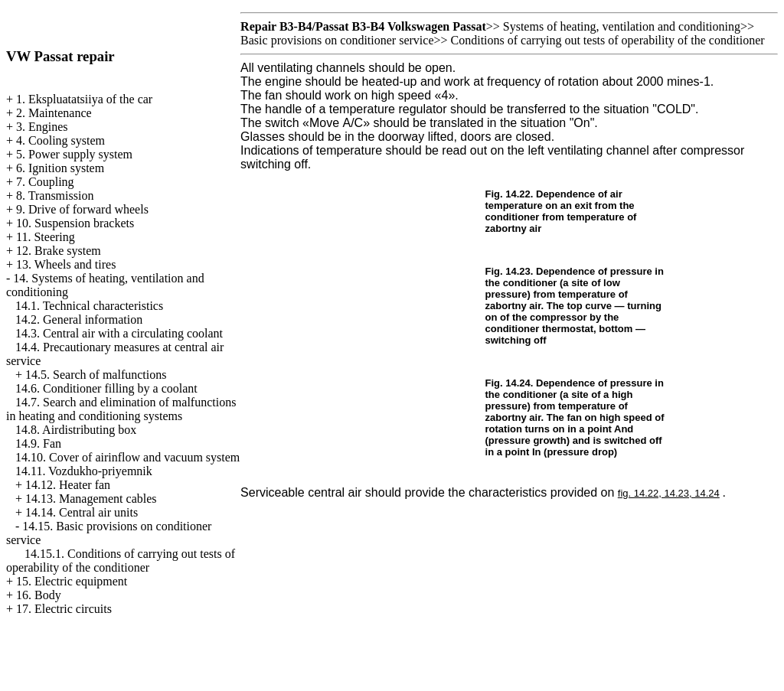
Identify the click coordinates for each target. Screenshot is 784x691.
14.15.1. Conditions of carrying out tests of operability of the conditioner (121, 561)
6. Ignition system (60, 168)
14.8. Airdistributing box (76, 430)
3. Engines (42, 127)
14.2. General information (79, 319)
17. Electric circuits (64, 609)
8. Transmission (55, 196)
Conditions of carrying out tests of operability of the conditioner (608, 40)
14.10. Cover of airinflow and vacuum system (127, 457)
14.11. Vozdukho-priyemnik (84, 471)
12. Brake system (59, 251)
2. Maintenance (54, 113)
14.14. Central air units (82, 512)
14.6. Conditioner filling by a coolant (106, 388)
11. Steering (46, 237)
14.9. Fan (38, 443)
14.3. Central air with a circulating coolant (119, 333)
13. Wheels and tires (66, 264)
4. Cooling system (60, 140)
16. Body (39, 595)
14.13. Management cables (91, 499)
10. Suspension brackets (75, 223)
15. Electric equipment (72, 581)
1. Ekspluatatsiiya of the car (84, 99)
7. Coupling (45, 182)
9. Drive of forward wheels (82, 209)
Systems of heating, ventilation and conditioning (622, 26)
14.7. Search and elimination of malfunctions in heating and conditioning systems (121, 409)
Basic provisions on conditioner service (337, 40)
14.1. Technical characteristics (89, 306)
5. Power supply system (74, 154)
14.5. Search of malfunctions (96, 375)
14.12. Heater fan (68, 485)
